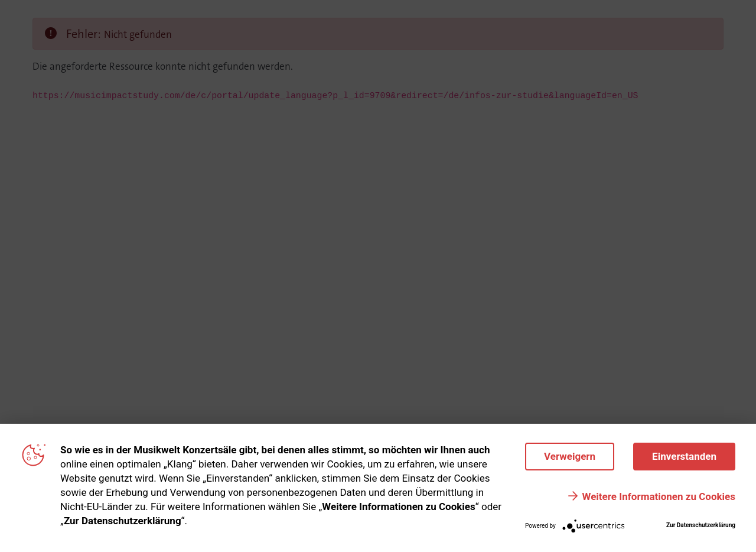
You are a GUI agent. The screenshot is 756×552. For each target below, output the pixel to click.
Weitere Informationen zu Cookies (659, 496)
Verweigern (570, 456)
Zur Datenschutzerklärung (701, 525)
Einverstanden (684, 456)
